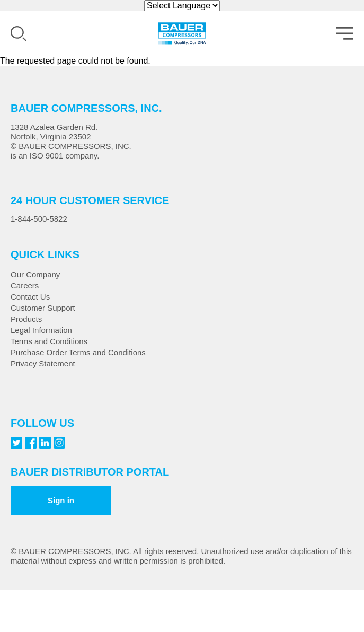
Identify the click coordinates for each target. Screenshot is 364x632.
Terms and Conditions (49, 341)
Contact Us (30, 297)
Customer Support (43, 308)
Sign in (61, 500)
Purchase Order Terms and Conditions (78, 352)
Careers (25, 286)
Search (19, 34)
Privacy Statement (43, 363)
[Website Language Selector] (182, 6)
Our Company (35, 274)
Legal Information (41, 330)
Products (26, 319)
